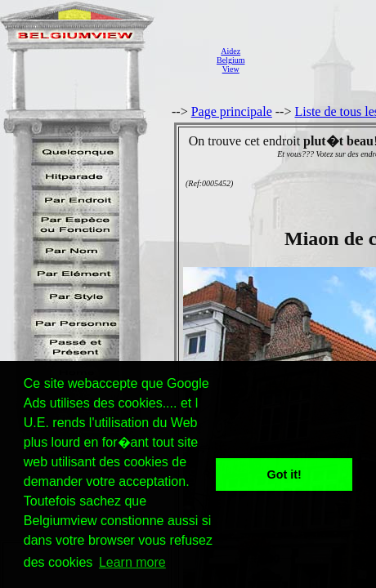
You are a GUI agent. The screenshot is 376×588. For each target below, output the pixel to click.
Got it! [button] (284, 474)
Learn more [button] (132, 562)
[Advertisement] (315, 60)
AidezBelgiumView (231, 60)
